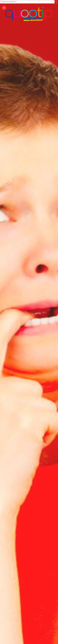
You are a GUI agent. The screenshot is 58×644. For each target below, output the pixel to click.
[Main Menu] (4, 8)
